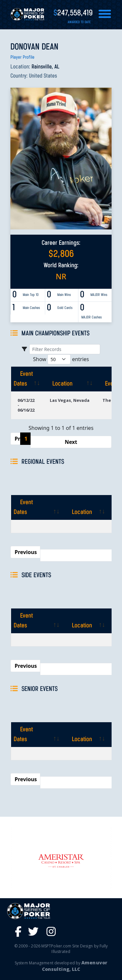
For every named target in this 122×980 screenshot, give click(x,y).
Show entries (61, 359)
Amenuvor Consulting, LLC (75, 966)
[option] (61, 861)
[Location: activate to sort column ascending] (70, 379)
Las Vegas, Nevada (70, 400)
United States (43, 76)
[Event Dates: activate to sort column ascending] (27, 379)
